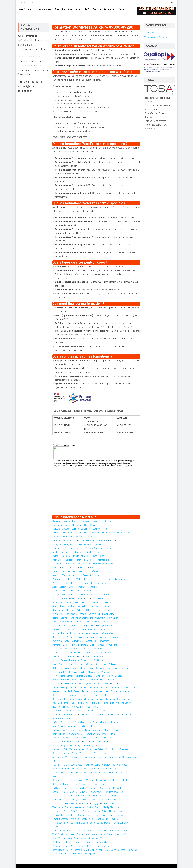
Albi (54, 726)
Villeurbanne (93, 672)
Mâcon (56, 680)
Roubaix (65, 630)
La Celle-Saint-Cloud (62, 722)
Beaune (94, 556)
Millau (98, 537)
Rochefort (102, 552)
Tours (98, 591)
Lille (103, 630)
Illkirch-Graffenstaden (62, 664)
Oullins (55, 668)
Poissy (88, 707)
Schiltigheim (99, 660)
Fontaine (94, 595)
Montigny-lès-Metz (106, 626)
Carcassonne (67, 537)
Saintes (78, 552)
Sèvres (103, 784)
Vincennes (103, 831)
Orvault (82, 606)
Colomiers (72, 572)
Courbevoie (114, 780)
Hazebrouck (58, 637)
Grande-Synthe (97, 645)
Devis (121, 9)
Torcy (64, 695)
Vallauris (56, 529)
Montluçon (57, 525)
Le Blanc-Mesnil (69, 815)
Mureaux (66, 707)
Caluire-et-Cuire (103, 668)
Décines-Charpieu (84, 676)
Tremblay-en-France (62, 807)
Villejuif (56, 834)
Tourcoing (83, 637)
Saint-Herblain (106, 602)
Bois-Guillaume (95, 688)
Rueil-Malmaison (110, 769)
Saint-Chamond (81, 602)
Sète (71, 587)
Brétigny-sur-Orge (105, 757)
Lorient (86, 622)
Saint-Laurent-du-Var (71, 533)
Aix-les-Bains (96, 680)
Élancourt (70, 718)
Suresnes (93, 784)
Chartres (65, 568)
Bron (55, 676)
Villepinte (84, 804)
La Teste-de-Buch (93, 579)
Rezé (107, 606)
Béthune (90, 653)
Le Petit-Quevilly (60, 688)
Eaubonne (132, 850)
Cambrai (56, 645)
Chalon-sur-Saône (70, 680)
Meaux (107, 695)
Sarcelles (82, 854)
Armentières (78, 641)
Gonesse (57, 846)
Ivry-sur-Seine (106, 834)
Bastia (101, 854)
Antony (56, 773)
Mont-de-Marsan (99, 599)
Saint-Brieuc (58, 560)
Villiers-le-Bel (70, 854)
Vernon (110, 564)
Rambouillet (108, 703)
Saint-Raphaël (59, 734)
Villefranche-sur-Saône (83, 668)
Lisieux (79, 548)
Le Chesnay (101, 711)
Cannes (75, 529)
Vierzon (56, 556)
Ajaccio (93, 854)
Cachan (56, 827)
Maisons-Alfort (122, 834)
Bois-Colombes (120, 765)
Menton (56, 533)
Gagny (81, 815)
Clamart (66, 769)
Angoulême (67, 552)
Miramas (88, 544)
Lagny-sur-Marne (101, 691)
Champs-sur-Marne (120, 691)
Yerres (82, 753)
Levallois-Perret (90, 773)
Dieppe (56, 691)
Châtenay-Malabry (61, 784)
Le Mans (84, 680)
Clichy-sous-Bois (79, 800)
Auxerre (93, 742)
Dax (87, 599)
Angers (83, 614)
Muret (82, 572)
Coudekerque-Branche (100, 637)
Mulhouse (113, 664)
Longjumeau (77, 765)
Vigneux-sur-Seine (95, 749)
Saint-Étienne (65, 602)
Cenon (104, 583)
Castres (62, 726)
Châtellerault (96, 738)
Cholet (74, 614)
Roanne (94, 602)
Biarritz (98, 657)
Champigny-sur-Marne (87, 834)
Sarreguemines (88, 626)
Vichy (67, 525)
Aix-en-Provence (68, 541)
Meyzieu (105, 672)
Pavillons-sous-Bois (114, 792)
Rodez (90, 537)
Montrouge (127, 780)
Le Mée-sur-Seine (80, 703)
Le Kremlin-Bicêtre (79, 823)
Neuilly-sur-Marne (117, 811)
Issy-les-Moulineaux (91, 769)
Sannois (78, 850)
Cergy (95, 838)
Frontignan (81, 587)
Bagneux (56, 792)
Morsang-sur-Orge (74, 757)
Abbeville (104, 722)
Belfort (102, 742)
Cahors (99, 610)
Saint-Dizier (112, 618)
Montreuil (79, 796)
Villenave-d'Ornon (61, 583)
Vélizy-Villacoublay (82, 722)
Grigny (79, 746)
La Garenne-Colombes (63, 788)
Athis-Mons (58, 757)
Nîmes (55, 572)
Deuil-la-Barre (69, 846)
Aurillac (56, 552)
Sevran (56, 796)
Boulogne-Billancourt (109, 773)
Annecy (56, 684)
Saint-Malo (74, 591)
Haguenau (79, 664)
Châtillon (106, 765)
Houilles (56, 707)
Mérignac (94, 583)
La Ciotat (99, 544)
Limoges (108, 738)
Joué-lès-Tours (59, 595)
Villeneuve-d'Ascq (91, 630)
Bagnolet (83, 792)
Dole (80, 599)
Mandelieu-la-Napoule (100, 533)
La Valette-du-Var (61, 730)
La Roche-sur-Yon (70, 738)
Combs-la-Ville (59, 699)
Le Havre (86, 691)
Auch (76, 575)
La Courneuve (96, 792)
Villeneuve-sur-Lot (61, 614)
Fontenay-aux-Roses (74, 780)
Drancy (56, 815)
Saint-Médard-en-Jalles (114, 579)
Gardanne (69, 548)
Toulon (116, 730)
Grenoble (116, 595)
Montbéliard (104, 560)
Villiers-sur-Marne (60, 823)
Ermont (76, 842)
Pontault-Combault (77, 699)
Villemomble (67, 796)
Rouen (133, 688)
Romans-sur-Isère (73, 564)
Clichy (74, 784)
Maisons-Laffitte (124, 703)
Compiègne (112, 645)
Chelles (56, 695)
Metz (65, 626)
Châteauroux (87, 591)
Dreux (74, 568)
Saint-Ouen (76, 811)
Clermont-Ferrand (67, 657)
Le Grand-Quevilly (78, 688)
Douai (67, 641)
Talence (75, 583)
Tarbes (64, 660)
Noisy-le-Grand (96, 800)
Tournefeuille (92, 572)
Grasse (94, 525)
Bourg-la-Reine (70, 792)
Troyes (56, 537)
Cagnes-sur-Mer (100, 529)
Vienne (73, 599)
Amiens (114, 722)
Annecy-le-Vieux (88, 684)
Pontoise (57, 842)
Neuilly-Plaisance (111, 807)
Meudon (76, 769)
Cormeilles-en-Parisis (62, 850)
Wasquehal (91, 641)
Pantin (98, 807)
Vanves (83, 784)
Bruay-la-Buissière (105, 653)
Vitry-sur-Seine (68, 834)
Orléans (90, 610)
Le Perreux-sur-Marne (100, 823)
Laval (55, 622)
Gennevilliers (82, 788)
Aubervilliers (58, 804)
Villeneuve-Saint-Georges (70, 838)
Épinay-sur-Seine (99, 811)
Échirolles (105, 595)
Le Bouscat (86, 575)
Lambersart (104, 641)
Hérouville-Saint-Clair (94, 548)
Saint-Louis (101, 664)
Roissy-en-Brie (95, 695)
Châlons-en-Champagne (82, 618)
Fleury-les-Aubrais (76, 610)
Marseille (103, 541)
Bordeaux (69, 579)
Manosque (77, 525)
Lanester (105, 622)
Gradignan (57, 579)
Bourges (66, 556)
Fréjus (108, 730)
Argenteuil (57, 854)
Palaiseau (57, 749)
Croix (116, 637)
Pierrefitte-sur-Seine (110, 804)
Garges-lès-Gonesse (116, 850)
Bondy (86, 811)
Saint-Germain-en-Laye (106, 715)
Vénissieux (66, 668)
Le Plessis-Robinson (71, 773)
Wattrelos (76, 630)
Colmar (90, 664)
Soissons (85, 521)
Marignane (57, 548)
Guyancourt (69, 711)
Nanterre (94, 788)
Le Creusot (120, 676)
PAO (87, 9)
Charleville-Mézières (122, 533)
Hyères (95, 726)
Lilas (67, 800)
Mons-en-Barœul (60, 633)
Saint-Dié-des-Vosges (70, 742)
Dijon (102, 556)
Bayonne (88, 657)
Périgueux (80, 560)
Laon (94, 521)
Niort (95, 722)
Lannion (70, 560)
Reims (55, 618)
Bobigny (95, 804)
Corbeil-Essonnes (61, 753)
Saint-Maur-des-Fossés (63, 831)
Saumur (92, 614)
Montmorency (107, 838)
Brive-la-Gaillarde (80, 556)
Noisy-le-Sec (72, 804)
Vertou (90, 606)
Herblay (67, 842)
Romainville (111, 800)
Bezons (81, 846)
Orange (113, 734)
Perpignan (74, 660)
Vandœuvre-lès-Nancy (70, 622)
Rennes (63, 591)
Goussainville (88, 842)
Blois (55, 602)
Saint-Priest (64, 672)
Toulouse (67, 575)
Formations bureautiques (68, 9)
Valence (87, 564)
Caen (108, 548)
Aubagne (57, 544)
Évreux (56, 568)
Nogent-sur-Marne (121, 823)
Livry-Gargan (92, 796)
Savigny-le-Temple (61, 703)
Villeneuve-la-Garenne (96, 780)
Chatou (80, 711)
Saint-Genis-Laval (121, 668)
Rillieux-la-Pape (66, 676)
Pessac (84, 583)
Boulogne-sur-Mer (76, 653)
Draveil (71, 746)
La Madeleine (107, 633)
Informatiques (44, 9)
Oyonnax (57, 521)
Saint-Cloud (106, 788)
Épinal (55, 742)
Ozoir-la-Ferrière (96, 699)
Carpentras (102, 734)
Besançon (57, 564)
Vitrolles (78, 544)
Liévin (82, 649)
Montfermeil (79, 807)
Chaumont (100, 618)
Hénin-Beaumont (95, 649)
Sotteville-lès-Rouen (71, 691)
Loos (73, 633)
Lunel (55, 591)
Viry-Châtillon (111, 749)
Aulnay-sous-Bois (108, 796)
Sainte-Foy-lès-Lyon (104, 676)
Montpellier (93, 587)
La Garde (85, 726)
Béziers (63, 587)
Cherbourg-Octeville (107, 614)
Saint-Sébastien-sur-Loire (64, 606)
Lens (55, 657)
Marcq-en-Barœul (71, 645)
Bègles (79, 579)
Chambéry (110, 680)
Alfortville (75, 819)
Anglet (55, 660)
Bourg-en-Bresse (71, 521)
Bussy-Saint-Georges (115, 699)
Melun (130, 699)
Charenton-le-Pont (119, 831)
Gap (86, 525)
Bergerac (91, 560)
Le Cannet (86, 529)
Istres (55, 541)
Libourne (97, 575)
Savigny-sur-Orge (60, 765)
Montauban (73, 726)
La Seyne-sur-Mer (76, 734)
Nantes (99, 606)
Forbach (56, 626)
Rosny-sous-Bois (60, 811)
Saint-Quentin (105, 521)
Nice (85, 533)
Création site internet (104, 9)
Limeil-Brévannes (60, 819)
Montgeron (90, 757)
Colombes (57, 780)
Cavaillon (91, 734)
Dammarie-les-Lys (77, 695)
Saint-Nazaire (59, 610)
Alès (63, 572)
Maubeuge (71, 637)
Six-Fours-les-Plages (81, 730)
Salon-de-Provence (87, 541)
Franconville (102, 842)
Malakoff (117, 788)
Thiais (79, 831)
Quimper (83, 568)
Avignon (56, 738)
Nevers (56, 630)
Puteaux (56, 769)
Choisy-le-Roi (88, 819)
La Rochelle (89, 552)
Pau (80, 657)
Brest (91, 568)
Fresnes (114, 819)
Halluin (80, 633)
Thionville (74, 626)
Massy (74, 753)
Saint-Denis (58, 800)
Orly (54, 838)
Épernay (64, 618)
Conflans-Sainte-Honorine (64, 715)
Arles (111, 541)
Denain (85, 645)
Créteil (87, 838)
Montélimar (99, 564)
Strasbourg (86, 660)
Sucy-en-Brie (90, 831)
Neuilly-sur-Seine (92, 765)
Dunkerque (57, 641)
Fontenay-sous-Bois (96, 815)
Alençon (73, 649)
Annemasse (103, 684)
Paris (113, 684)
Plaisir (96, 707)
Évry (63, 746)
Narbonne (80, 537)
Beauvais (63, 649)
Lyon (55, 672)
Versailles (57, 711)
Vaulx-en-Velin (79, 672)
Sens (85, 742)
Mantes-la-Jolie (86, 715)
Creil (54, 649)
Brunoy (56, 746)
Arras (55, 653)
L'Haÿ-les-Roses (115, 815)
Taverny (105, 846)
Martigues (68, 544)
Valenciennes (92, 633)
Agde (55, 587)
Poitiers (85, 738)
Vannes (95, 622)
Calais (62, 653)
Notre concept (25, 9)
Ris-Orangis (90, 746)
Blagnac (56, 575)
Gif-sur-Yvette (94, 753)
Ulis (104, 753)
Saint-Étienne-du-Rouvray (116, 688)
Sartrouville (77, 707)
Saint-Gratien (93, 846)
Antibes (66, 529)
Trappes (90, 711)
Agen (107, 610)
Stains (90, 807)
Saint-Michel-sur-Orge (74, 749)
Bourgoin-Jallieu (60, 599)
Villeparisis (95, 703)
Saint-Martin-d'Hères (78, 595)
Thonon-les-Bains (70, 684)
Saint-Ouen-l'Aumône (94, 850)
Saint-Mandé (102, 819)
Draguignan (98, 730)
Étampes (124, 749)
